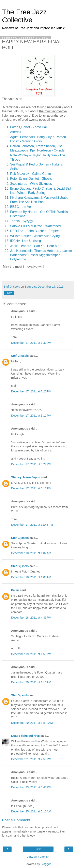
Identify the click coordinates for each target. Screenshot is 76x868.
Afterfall (16, 132)
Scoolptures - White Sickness (31, 184)
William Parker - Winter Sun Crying (35, 236)
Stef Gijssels (20, 356)
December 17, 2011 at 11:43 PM (32, 525)
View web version (38, 857)
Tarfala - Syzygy (22, 221)
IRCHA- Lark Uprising (26, 241)
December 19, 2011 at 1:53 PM (31, 654)
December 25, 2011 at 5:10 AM (31, 811)
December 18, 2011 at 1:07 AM (31, 553)
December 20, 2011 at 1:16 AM (31, 682)
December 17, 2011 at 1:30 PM (31, 343)
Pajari (15, 590)
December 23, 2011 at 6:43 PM (31, 787)
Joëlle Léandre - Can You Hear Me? (36, 246)
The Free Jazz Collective (24, 16)
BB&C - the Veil (21, 207)
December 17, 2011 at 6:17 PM (31, 488)
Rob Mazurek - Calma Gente (31, 174)
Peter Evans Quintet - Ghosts (31, 179)
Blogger (46, 864)
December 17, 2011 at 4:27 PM (31, 464)
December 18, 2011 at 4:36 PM (31, 618)
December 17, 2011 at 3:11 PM (31, 416)
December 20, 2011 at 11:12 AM (32, 723)
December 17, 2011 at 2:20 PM (31, 391)
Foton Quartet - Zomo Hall (29, 127)
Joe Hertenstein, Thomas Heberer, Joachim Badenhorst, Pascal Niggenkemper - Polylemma (41, 255)
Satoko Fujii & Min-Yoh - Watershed (35, 226)
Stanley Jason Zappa (26, 477)
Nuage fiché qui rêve (25, 736)
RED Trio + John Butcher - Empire (34, 231)
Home (38, 849)
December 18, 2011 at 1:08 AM (31, 577)
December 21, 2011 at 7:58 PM (31, 759)
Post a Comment (16, 820)
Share (9, 293)
